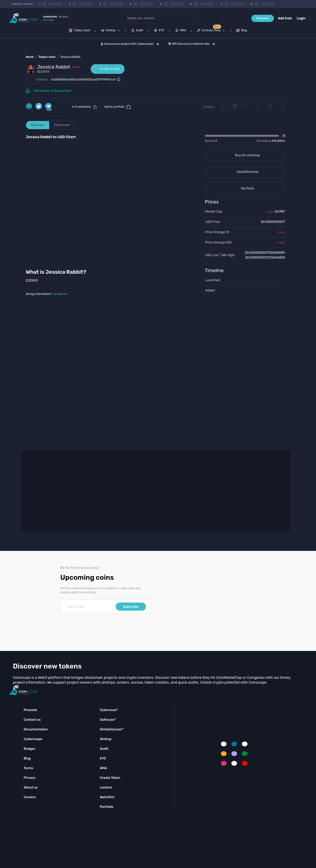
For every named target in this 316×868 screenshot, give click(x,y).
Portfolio (107, 807)
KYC (103, 758)
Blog (27, 758)
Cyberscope (33, 739)
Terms (29, 768)
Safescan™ (108, 720)
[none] (111, 31)
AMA (103, 768)
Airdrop (106, 739)
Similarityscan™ (112, 729)
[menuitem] (80, 31)
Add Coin (285, 18)
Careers (30, 797)
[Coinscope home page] (23, 18)
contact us (60, 294)
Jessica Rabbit (70, 57)
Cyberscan (62, 125)
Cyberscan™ (109, 710)
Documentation (36, 729)
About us (31, 787)
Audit (104, 749)
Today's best (47, 57)
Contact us (32, 720)
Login (301, 18)
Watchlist (107, 797)
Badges (209, 107)
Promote (263, 18)
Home (30, 57)
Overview (38, 125)
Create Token (110, 778)
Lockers (106, 787)
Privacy (30, 778)
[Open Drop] (245, 139)
